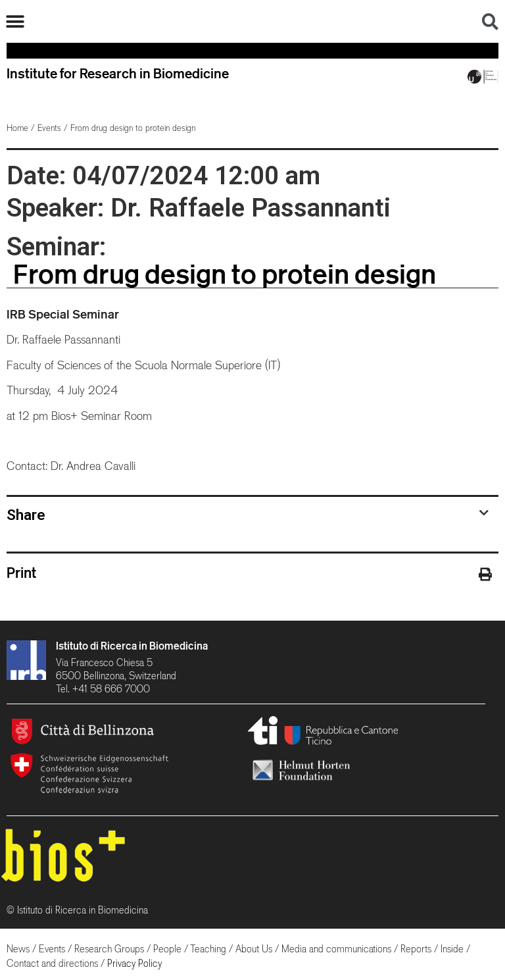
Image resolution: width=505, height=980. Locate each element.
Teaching (208, 949)
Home (17, 128)
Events (49, 128)
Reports (416, 949)
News (18, 949)
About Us (254, 949)
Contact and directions (52, 963)
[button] (15, 21)
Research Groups (109, 949)
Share (26, 515)
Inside (452, 949)
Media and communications (336, 949)
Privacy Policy (134, 963)
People (167, 949)
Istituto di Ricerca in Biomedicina (132, 646)
